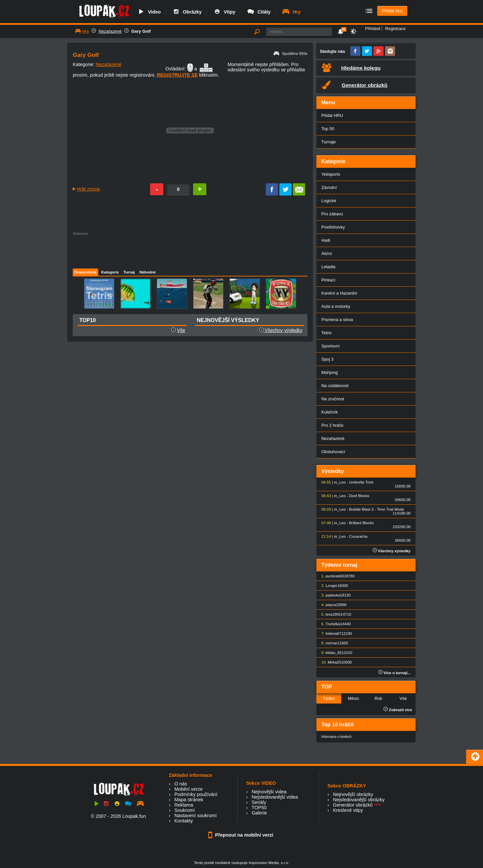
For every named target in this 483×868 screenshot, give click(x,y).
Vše (181, 330)
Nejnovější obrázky (353, 794)
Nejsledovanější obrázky (359, 800)
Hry (291, 12)
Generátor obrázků (353, 805)
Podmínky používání (196, 794)
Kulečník (330, 412)
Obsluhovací (333, 452)
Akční (327, 253)
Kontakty (183, 821)
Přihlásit (373, 29)
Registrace (395, 29)
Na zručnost (333, 399)
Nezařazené (110, 31)
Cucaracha (358, 536)
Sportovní (330, 346)
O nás (181, 784)
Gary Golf (141, 31)
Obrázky (187, 12)
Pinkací (328, 280)
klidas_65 (334, 653)
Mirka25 (334, 662)
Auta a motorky (336, 306)
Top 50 (328, 129)
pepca (331, 605)
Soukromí (184, 810)
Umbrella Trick (361, 482)
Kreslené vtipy (348, 810)
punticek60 (335, 576)
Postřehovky (333, 227)
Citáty (259, 12)
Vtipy (224, 12)
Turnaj (129, 272)
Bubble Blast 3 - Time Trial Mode (377, 509)
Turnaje (328, 142)
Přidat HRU (332, 115)
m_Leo (340, 482)
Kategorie (110, 272)
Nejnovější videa (269, 792)
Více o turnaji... (394, 673)
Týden (329, 698)
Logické (329, 201)
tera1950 (333, 614)
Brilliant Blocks (362, 523)
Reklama (184, 805)
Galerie (259, 813)
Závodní (329, 187)
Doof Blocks (359, 496)
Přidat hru (392, 11)
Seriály (259, 802)
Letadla (328, 267)
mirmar (332, 643)
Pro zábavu (332, 214)
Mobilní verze (188, 789)
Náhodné (148, 272)
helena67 (333, 633)
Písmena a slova (337, 320)
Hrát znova (88, 189)
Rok (378, 698)
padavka (333, 595)
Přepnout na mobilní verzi (242, 835)
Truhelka (333, 624)
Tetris (326, 333)
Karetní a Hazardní (339, 293)
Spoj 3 (327, 359)
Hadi (326, 240)
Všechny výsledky (281, 330)
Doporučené (85, 272)
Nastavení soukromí (195, 815)
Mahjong (330, 372)
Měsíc (354, 698)
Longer (332, 586)
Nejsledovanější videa (275, 797)
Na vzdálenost (335, 386)
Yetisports (331, 174)
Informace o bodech (337, 737)
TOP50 (259, 808)
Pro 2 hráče (332, 425)
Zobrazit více (398, 710)
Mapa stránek (189, 800)
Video (149, 12)
